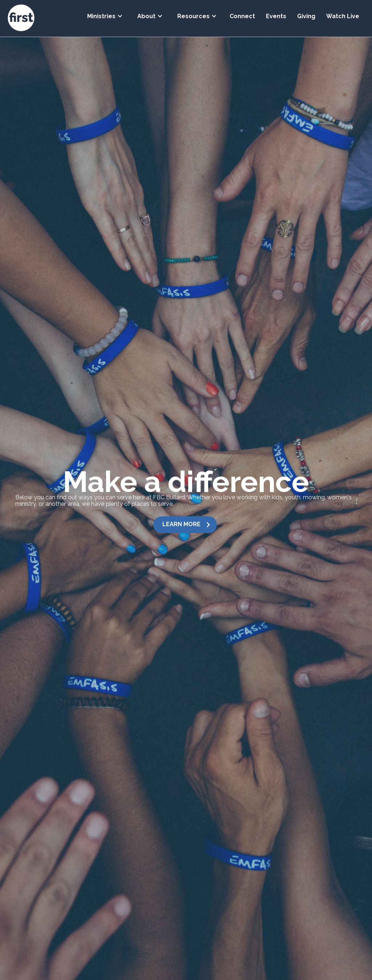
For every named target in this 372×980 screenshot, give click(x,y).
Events (276, 16)
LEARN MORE (181, 524)
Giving (306, 16)
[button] (105, 14)
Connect (242, 16)
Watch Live (343, 16)
